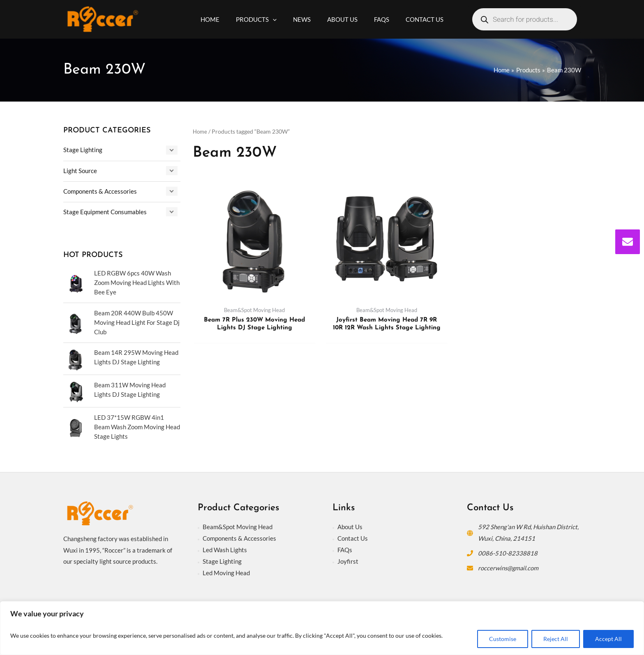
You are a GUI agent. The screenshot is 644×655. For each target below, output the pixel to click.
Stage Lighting (83, 150)
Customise (503, 639)
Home (201, 131)
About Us (350, 525)
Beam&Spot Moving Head (238, 525)
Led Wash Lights (225, 547)
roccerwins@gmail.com (509, 565)
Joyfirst (348, 559)
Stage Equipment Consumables (105, 211)
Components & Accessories (100, 191)
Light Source (80, 170)
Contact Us (353, 536)
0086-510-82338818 (508, 551)
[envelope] (628, 242)
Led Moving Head (226, 570)
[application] (279, 19)
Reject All (556, 639)
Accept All (608, 639)
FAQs (345, 547)
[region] (322, 628)
